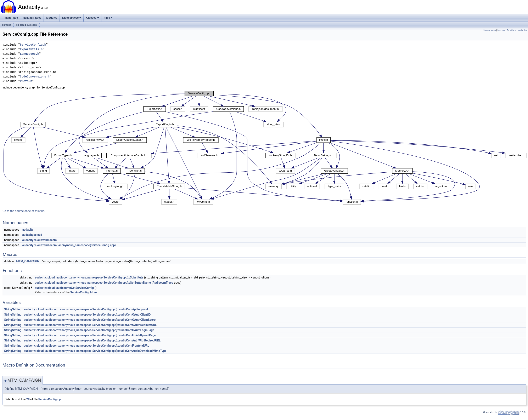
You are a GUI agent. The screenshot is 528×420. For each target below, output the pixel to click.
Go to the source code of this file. (24, 211)
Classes (92, 18)
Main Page (11, 18)
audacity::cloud (32, 235)
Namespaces (72, 18)
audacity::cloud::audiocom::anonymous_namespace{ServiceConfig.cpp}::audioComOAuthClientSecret (90, 320)
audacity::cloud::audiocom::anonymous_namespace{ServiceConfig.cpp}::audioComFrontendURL (87, 346)
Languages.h (29, 54)
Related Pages (32, 18)
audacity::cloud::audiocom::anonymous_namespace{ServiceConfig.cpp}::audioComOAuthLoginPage (89, 330)
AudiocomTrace (163, 283)
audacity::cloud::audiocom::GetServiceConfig (64, 288)
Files (108, 18)
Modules (52, 18)
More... (94, 292)
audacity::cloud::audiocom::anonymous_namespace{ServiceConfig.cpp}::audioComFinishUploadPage (90, 335)
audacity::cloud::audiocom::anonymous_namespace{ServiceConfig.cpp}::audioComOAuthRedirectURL (90, 325)
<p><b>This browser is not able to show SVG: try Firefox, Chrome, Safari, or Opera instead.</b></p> (265, 148)
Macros (501, 30)
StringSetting (13, 309)
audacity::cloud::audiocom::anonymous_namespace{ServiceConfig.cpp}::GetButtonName (93, 283)
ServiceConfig (80, 292)
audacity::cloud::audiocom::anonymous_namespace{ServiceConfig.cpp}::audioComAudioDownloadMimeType (95, 351)
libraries (7, 25)
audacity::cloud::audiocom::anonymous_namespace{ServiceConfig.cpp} (69, 245)
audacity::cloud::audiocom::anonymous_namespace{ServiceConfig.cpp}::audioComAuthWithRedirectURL (92, 340)
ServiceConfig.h (33, 45)
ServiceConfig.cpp (50, 399)
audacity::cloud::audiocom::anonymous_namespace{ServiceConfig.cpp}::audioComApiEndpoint (86, 309)
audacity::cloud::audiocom (39, 240)
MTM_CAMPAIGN (28, 261)
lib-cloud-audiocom (27, 25)
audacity (28, 230)
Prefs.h (26, 81)
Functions (511, 30)
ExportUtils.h (31, 49)
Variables (522, 30)
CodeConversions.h (35, 77)
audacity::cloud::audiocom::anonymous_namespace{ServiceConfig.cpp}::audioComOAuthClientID (87, 315)
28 (28, 399)
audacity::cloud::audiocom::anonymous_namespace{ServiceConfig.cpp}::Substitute (89, 277)
